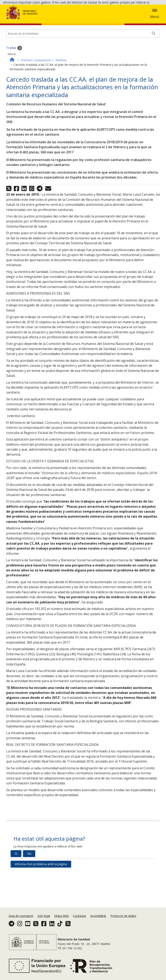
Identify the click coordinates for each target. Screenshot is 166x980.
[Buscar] (154, 63)
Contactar (79, 919)
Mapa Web (62, 919)
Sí (16, 883)
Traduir (14, 78)
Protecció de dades (123, 919)
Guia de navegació (21, 919)
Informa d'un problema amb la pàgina (41, 894)
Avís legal (44, 919)
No (29, 883)
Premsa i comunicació (36, 90)
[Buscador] (83, 63)
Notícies (61, 90)
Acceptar (23, 19)
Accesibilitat (98, 919)
